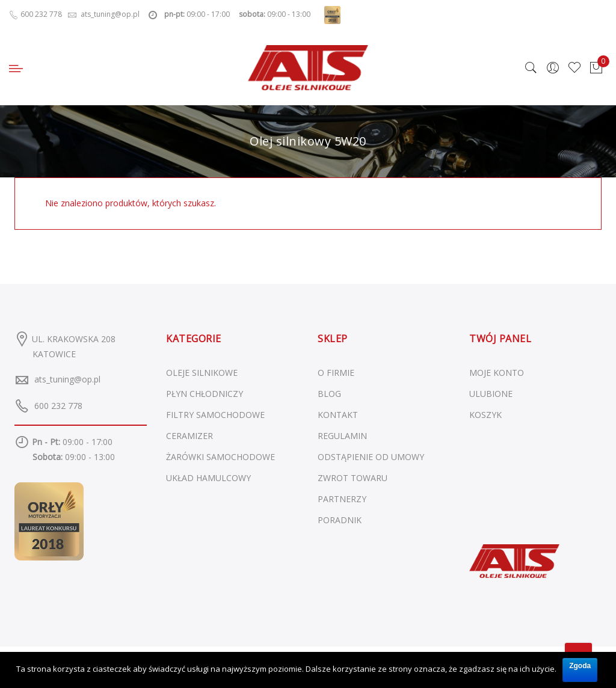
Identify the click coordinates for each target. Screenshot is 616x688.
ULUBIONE (491, 394)
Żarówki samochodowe (220, 457)
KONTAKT (338, 415)
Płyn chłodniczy (205, 394)
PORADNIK (340, 520)
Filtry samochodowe (215, 415)
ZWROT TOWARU (353, 478)
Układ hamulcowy (208, 478)
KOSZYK (485, 415)
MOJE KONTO (497, 373)
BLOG (329, 394)
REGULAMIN (342, 436)
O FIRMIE (336, 373)
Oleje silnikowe (202, 373)
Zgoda (580, 666)
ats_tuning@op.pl (67, 379)
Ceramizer (189, 436)
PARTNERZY (342, 499)
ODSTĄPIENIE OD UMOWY (371, 457)
